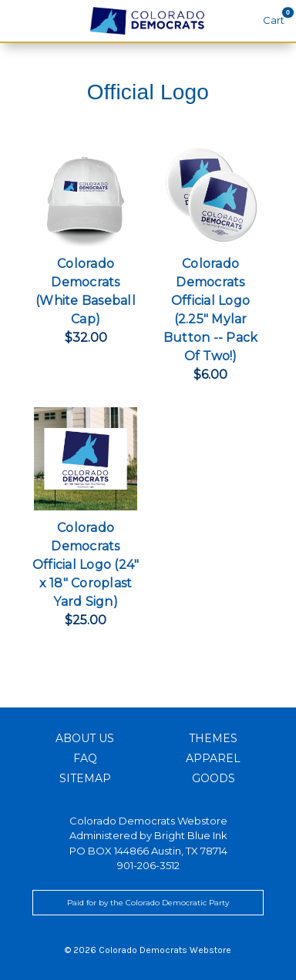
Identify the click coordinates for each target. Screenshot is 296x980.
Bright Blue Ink (191, 835)
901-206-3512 (148, 865)
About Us (85, 738)
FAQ (85, 758)
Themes (213, 738)
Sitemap (85, 778)
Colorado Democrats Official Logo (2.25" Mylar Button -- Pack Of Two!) (211, 310)
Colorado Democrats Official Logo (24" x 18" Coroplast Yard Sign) (86, 565)
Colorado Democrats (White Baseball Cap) (86, 291)
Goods (214, 778)
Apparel (213, 758)
